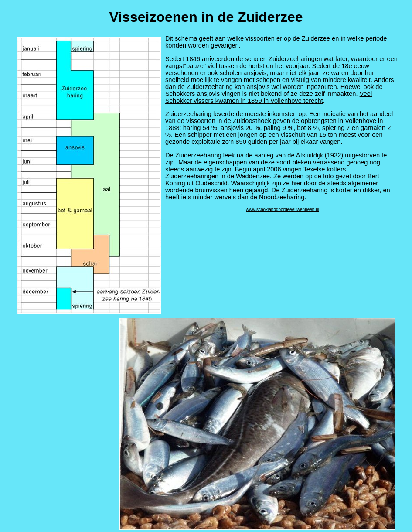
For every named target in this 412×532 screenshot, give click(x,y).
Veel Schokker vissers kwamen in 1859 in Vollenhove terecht (269, 97)
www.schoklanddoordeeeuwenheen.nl (283, 210)
